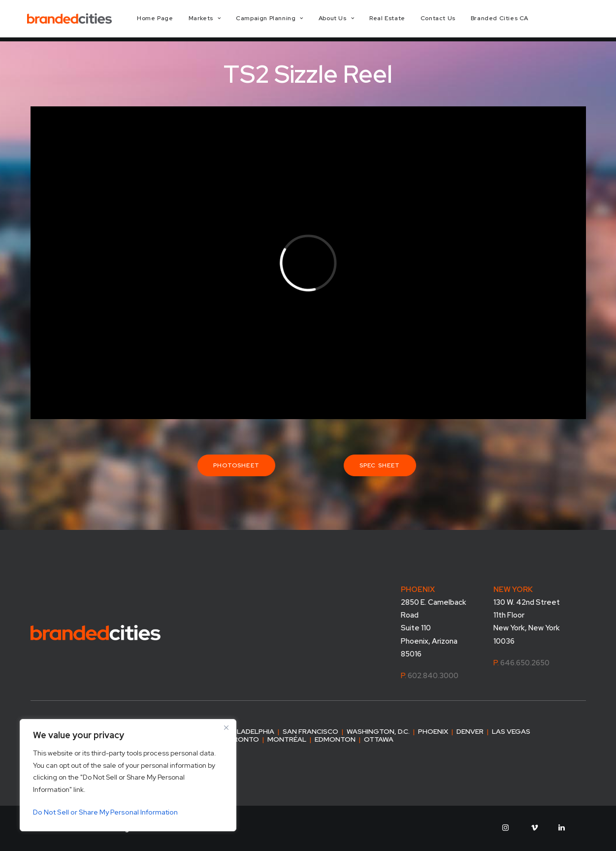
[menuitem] (170, 21)
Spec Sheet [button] (380, 465)
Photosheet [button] (236, 465)
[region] (128, 775)
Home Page (170, 21)
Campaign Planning (284, 21)
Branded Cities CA (514, 21)
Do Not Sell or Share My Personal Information (105, 812)
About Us (351, 21)
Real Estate (402, 21)
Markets (219, 21)
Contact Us (452, 21)
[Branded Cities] (77, 21)
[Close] (226, 727)
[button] (505, 828)
